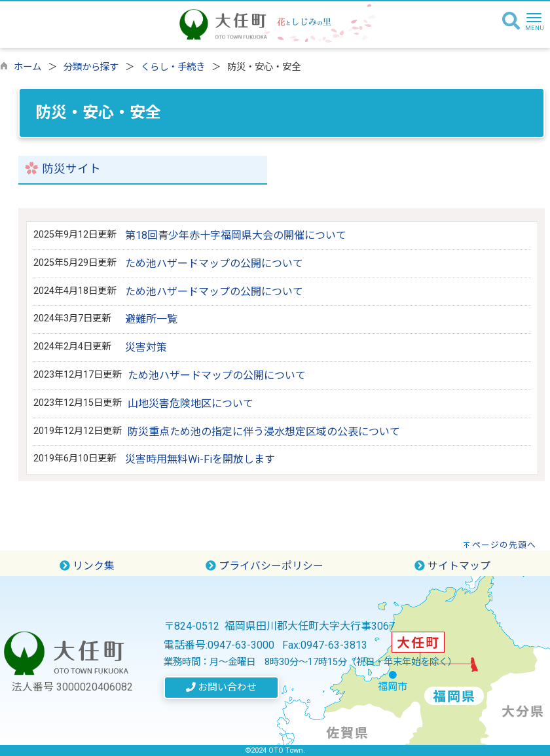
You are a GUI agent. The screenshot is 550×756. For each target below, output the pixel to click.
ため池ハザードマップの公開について (214, 263)
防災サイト (71, 169)
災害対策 (146, 347)
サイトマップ (452, 566)
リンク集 (87, 566)
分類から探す (91, 67)
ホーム (27, 67)
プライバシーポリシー (265, 566)
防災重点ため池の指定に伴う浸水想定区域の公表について (264, 432)
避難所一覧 (151, 319)
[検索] (511, 22)
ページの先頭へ (504, 545)
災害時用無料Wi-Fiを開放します (200, 459)
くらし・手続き (173, 67)
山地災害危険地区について (191, 404)
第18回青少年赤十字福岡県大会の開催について (236, 235)
